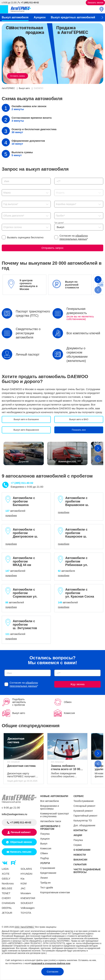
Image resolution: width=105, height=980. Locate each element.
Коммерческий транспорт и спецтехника (55, 815)
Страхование (48, 868)
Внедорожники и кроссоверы (50, 807)
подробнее (11, 515)
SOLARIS (26, 869)
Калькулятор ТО (83, 821)
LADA (5, 869)
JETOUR (7, 913)
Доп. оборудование (84, 825)
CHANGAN (8, 903)
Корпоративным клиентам (55, 892)
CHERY (6, 898)
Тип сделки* (59, 223)
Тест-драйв (47, 888)
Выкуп (44, 844)
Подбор (45, 858)
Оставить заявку (17, 76)
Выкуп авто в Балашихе (26, 419)
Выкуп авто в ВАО (79, 419)
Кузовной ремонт (83, 811)
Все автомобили (50, 801)
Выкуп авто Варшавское (26, 430)
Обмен (44, 853)
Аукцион (40, 17)
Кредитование (48, 873)
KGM (24, 883)
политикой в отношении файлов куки (51, 963)
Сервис (78, 845)
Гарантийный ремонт (85, 816)
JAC (23, 888)
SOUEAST (27, 903)
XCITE (6, 874)
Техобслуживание (84, 801)
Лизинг (44, 878)
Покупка (45, 834)
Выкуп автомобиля (15, 17)
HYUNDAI (27, 874)
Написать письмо (21, 852)
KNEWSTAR (28, 898)
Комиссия (46, 848)
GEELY (6, 879)
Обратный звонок (21, 842)
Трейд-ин (45, 883)
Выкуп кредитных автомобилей (73, 17)
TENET (6, 893)
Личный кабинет (21, 832)
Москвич (26, 893)
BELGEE (7, 888)
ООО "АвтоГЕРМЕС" (25, 927)
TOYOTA (26, 913)
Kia (23, 879)
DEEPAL (7, 908)
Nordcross (8, 883)
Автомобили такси (51, 821)
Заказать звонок (95, 3)
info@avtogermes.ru (15, 814)
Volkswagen (28, 908)
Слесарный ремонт (84, 806)
